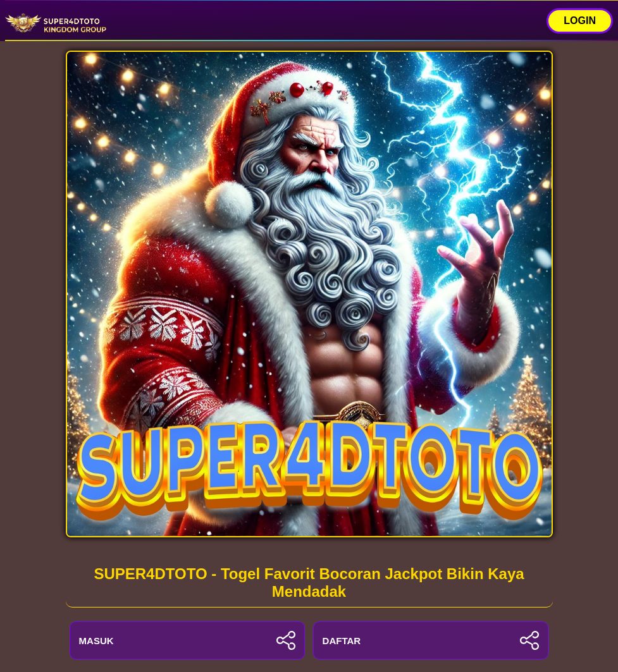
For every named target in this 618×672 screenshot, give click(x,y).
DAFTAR (431, 640)
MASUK (188, 640)
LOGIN (580, 21)
